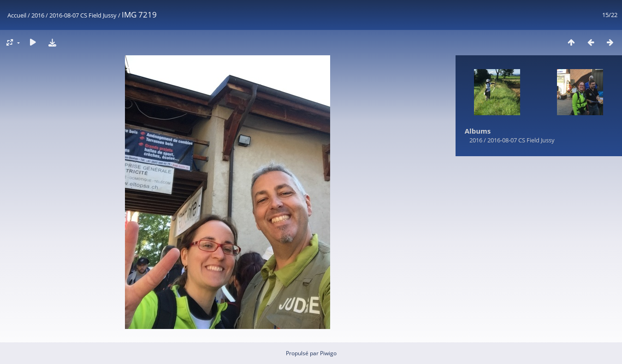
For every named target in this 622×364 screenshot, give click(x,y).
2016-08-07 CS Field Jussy (83, 15)
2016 (38, 15)
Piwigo (328, 353)
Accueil (17, 15)
